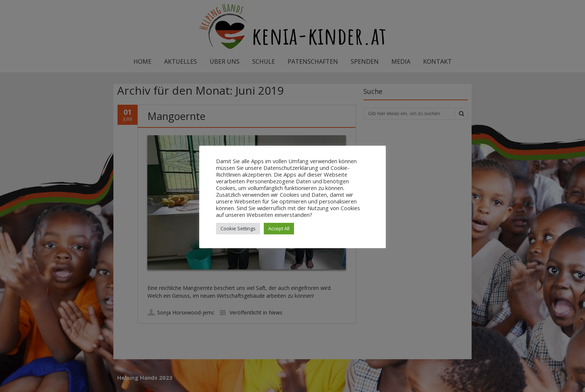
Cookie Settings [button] (238, 228)
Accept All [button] (279, 228)
